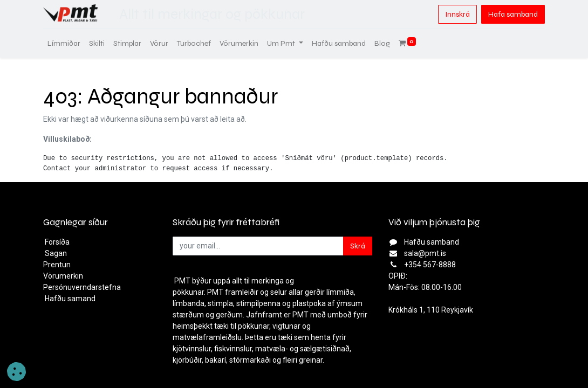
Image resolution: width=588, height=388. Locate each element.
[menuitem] (64, 43)
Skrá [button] (358, 246)
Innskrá (457, 14)
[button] (16, 372)
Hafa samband (513, 14)
